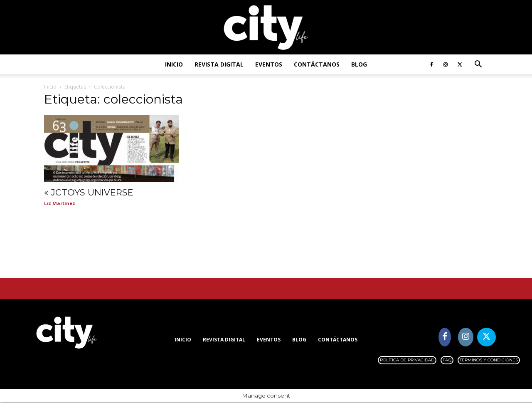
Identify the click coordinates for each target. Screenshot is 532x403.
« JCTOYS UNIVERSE (89, 192)
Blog (359, 64)
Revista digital (219, 64)
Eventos (269, 64)
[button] (478, 65)
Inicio (174, 64)
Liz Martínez (60, 203)
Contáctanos (317, 64)
